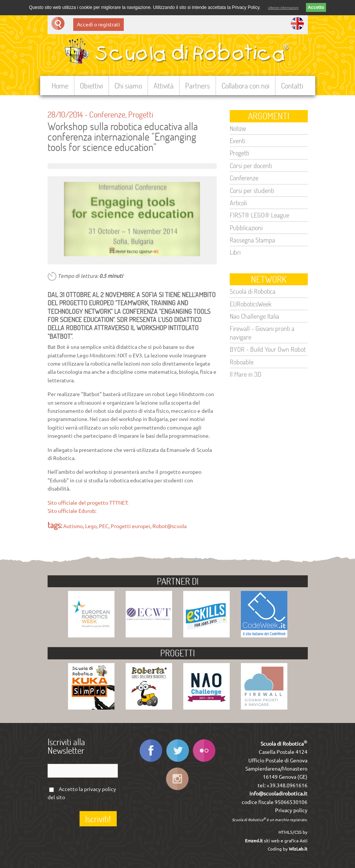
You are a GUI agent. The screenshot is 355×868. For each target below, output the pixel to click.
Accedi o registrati (99, 25)
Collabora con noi (246, 86)
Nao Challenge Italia (254, 316)
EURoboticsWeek (251, 304)
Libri (235, 252)
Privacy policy (291, 810)
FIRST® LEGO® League (259, 215)
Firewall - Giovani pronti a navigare (262, 332)
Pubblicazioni (246, 228)
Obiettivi (91, 86)
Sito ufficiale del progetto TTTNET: (88, 503)
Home (60, 86)
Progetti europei (130, 526)
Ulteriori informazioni (283, 8)
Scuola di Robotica (253, 291)
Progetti (141, 114)
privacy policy (100, 789)
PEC (104, 526)
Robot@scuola (170, 526)
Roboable (242, 362)
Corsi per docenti (251, 165)
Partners (198, 86)
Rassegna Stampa (252, 240)
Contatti (292, 86)
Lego (91, 526)
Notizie (238, 128)
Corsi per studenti (252, 190)
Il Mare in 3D (246, 374)
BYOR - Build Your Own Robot (268, 349)
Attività (164, 86)
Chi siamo (128, 86)
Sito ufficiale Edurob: (72, 511)
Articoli (238, 203)
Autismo (73, 526)
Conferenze (107, 114)
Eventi (237, 141)
